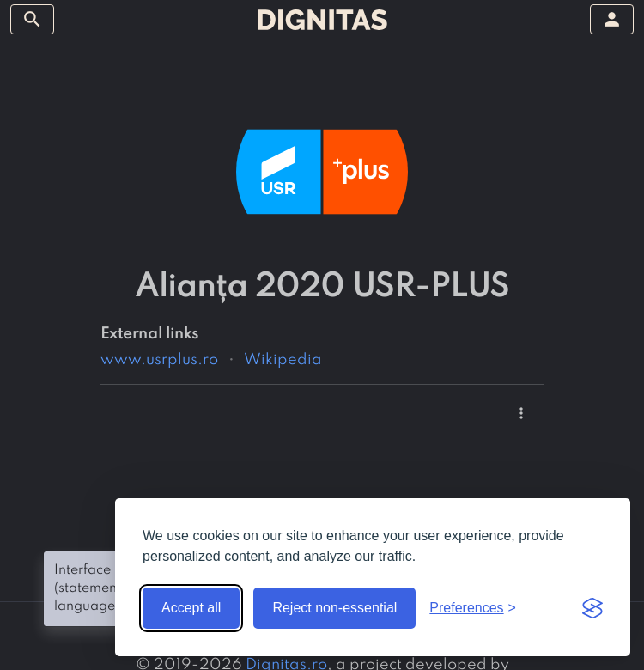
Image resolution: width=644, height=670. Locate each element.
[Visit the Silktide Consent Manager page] (592, 608)
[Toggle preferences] (473, 608)
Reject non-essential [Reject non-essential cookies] (334, 608)
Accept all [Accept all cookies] (191, 608)
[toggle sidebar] (32, 19)
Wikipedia (283, 360)
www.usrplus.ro (159, 360)
